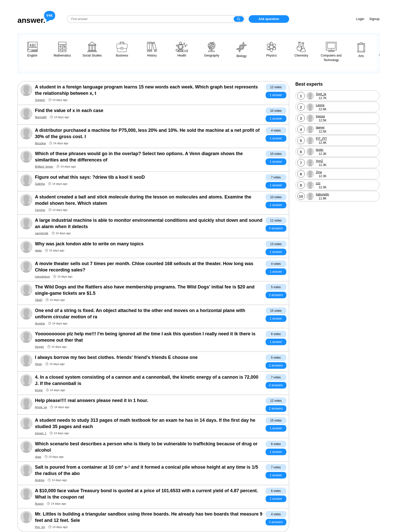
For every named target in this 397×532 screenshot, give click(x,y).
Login (360, 19)
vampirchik (42, 233)
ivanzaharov (42, 277)
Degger (39, 347)
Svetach (40, 100)
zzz (318, 183)
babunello (323, 194)
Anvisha (40, 323)
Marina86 (41, 117)
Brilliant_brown (44, 167)
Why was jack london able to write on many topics (89, 244)
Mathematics (62, 50)
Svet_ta (321, 94)
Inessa (320, 116)
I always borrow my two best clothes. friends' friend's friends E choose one (116, 357)
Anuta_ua (41, 407)
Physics (271, 50)
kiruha (39, 390)
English (32, 50)
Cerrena (40, 210)
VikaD (39, 300)
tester (320, 150)
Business (122, 50)
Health (182, 50)
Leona (320, 105)
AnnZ (320, 161)
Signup (374, 19)
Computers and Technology (331, 52)
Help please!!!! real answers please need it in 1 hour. (92, 400)
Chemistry (301, 50)
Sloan (38, 364)
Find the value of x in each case (69, 111)
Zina (319, 172)
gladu (38, 250)
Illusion (39, 504)
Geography (212, 50)
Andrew (40, 480)
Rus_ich (40, 527)
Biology (242, 50)
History (152, 50)
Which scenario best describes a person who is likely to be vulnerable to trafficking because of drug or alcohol (146, 447)
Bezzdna (40, 143)
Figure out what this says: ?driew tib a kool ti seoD (90, 177)
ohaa (38, 457)
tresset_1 (41, 433)
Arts (361, 50)
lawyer (320, 127)
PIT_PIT (322, 139)
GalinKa (40, 184)
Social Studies (92, 50)
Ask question (269, 19)
